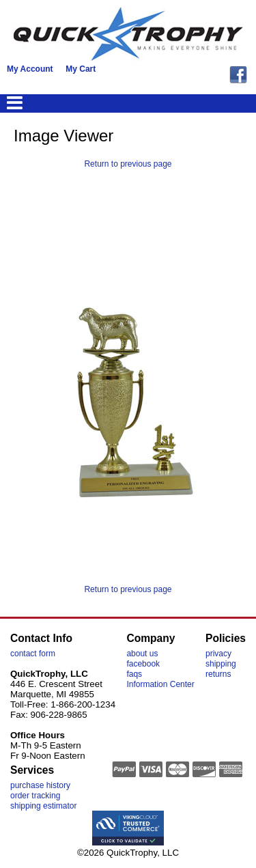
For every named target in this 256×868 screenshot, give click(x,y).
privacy (218, 654)
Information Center (160, 684)
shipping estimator (43, 806)
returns (218, 674)
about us (142, 654)
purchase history (40, 785)
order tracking (35, 796)
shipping (221, 664)
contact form (33, 654)
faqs (134, 674)
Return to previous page (128, 164)
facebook (143, 664)
